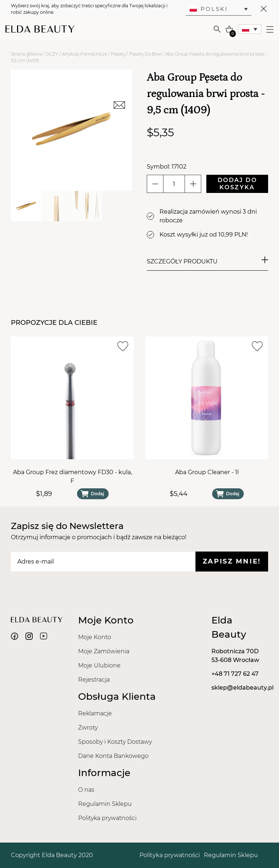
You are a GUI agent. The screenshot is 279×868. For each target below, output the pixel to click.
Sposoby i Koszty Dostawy (115, 742)
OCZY (52, 54)
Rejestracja (94, 680)
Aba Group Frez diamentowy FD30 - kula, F (72, 477)
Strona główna (26, 54)
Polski (209, 9)
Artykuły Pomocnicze (84, 54)
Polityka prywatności (107, 818)
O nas (86, 790)
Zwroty (88, 728)
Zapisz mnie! (232, 561)
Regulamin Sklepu (105, 804)
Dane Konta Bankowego (113, 756)
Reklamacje (95, 713)
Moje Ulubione (99, 665)
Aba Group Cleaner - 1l (207, 472)
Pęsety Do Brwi (145, 54)
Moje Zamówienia (104, 651)
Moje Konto (95, 637)
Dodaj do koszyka (237, 184)
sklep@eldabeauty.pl (242, 688)
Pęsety (118, 54)
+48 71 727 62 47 (235, 674)
